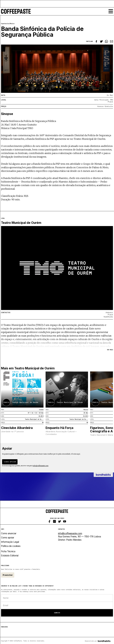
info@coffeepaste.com (41, 466)
